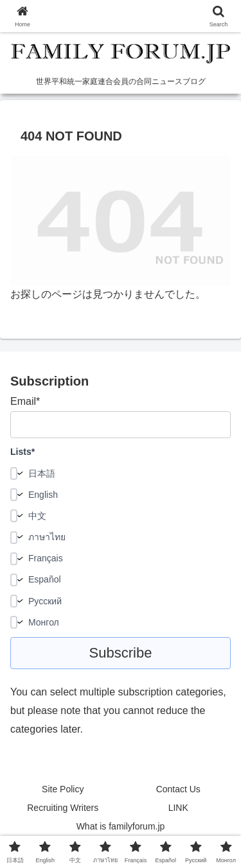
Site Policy (63, 789)
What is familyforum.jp (121, 826)
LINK (178, 808)
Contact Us (178, 789)
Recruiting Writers (63, 808)
